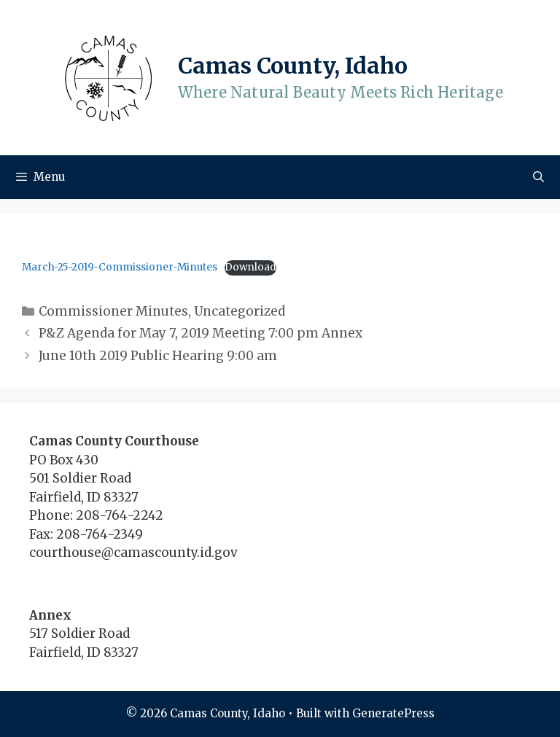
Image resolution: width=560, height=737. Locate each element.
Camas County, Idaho (293, 66)
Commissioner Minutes (113, 311)
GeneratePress (393, 713)
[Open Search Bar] (538, 177)
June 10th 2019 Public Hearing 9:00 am (158, 356)
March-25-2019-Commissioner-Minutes (120, 267)
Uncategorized (240, 311)
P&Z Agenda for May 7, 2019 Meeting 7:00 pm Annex (201, 333)
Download (250, 267)
